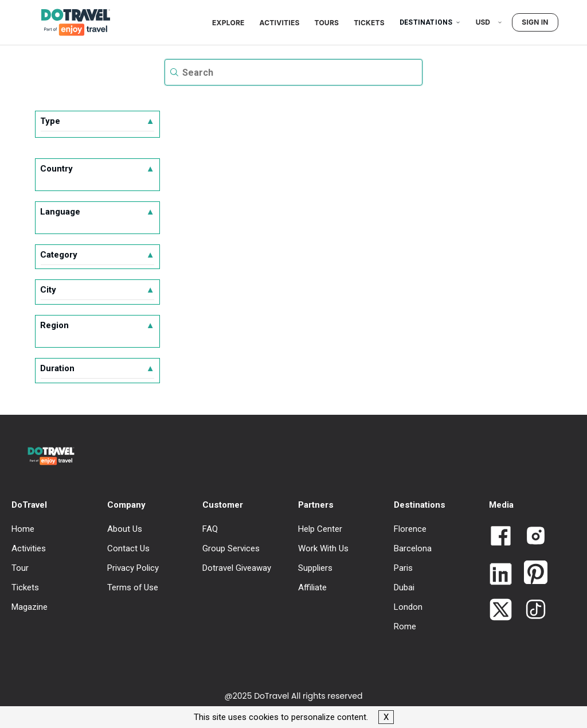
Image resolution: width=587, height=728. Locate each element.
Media (501, 505)
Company (126, 505)
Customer (223, 505)
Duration (97, 368)
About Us (125, 529)
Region (97, 325)
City (97, 290)
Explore (228, 23)
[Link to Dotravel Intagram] (531, 537)
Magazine (30, 607)
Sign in (535, 22)
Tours (327, 23)
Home (23, 529)
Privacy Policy (133, 568)
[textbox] (294, 72)
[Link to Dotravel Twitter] (501, 611)
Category (97, 255)
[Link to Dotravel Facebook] (501, 537)
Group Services (231, 548)
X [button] (386, 717)
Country (97, 169)
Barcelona (413, 548)
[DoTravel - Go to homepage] (69, 22)
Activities (280, 23)
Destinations (430, 22)
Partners (316, 505)
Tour (20, 568)
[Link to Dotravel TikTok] (531, 610)
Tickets (369, 23)
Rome (405, 626)
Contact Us (128, 548)
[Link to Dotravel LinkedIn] (501, 575)
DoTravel (29, 505)
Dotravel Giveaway (237, 568)
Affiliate (312, 587)
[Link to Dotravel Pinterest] (531, 573)
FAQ (210, 529)
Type (97, 121)
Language (97, 212)
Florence (410, 529)
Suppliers (315, 568)
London (408, 607)
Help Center (320, 529)
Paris (403, 568)
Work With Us (323, 548)
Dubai (404, 587)
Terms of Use (133, 587)
